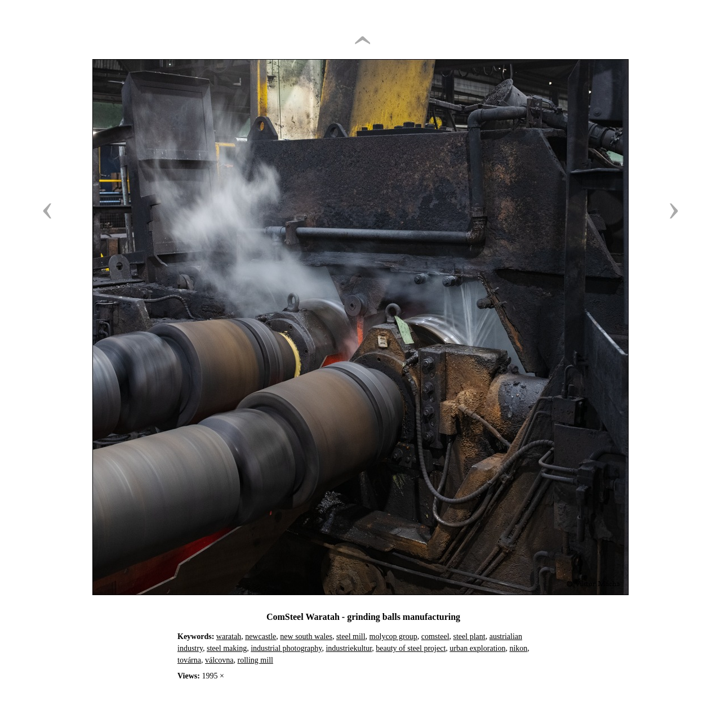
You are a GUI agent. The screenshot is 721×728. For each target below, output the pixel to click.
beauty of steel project (411, 648)
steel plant (469, 637)
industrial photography (286, 648)
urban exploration (477, 648)
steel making (227, 648)
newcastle (261, 637)
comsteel (435, 637)
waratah (229, 637)
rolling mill (255, 660)
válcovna (219, 660)
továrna (189, 660)
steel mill (351, 637)
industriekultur (349, 648)
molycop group (393, 637)
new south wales (306, 637)
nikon (518, 648)
